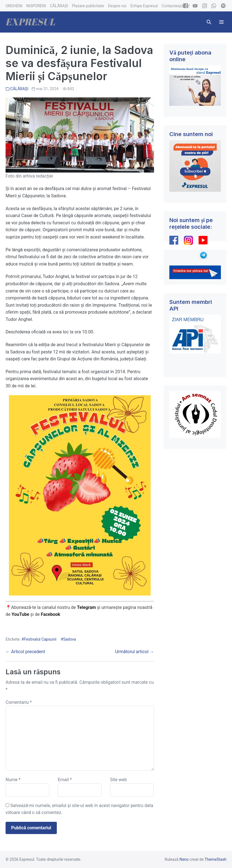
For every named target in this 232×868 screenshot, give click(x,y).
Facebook (51, 614)
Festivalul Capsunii (40, 639)
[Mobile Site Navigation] (221, 22)
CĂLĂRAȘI (19, 89)
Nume (13, 780)
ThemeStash (215, 859)
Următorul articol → (135, 652)
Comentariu (19, 702)
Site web (119, 780)
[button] (209, 22)
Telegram (86, 607)
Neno (184, 859)
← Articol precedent (25, 652)
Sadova (70, 639)
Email (65, 780)
